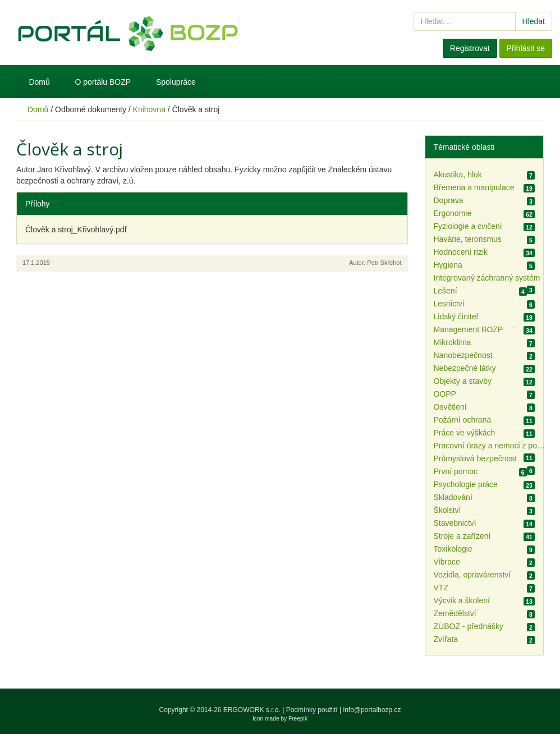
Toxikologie (453, 549)
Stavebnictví (455, 523)
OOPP (445, 394)
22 (529, 369)
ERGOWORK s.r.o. (253, 710)
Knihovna (149, 109)
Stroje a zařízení (462, 536)
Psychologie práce (466, 484)
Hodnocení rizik (461, 252)
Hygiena (448, 265)
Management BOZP (469, 329)
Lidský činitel (456, 316)
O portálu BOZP (103, 82)
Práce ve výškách (465, 433)
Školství (447, 510)
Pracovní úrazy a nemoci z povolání (490, 446)
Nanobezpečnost (463, 355)
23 (529, 485)
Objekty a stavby (463, 381)
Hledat (534, 21)
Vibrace (447, 562)
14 (529, 524)
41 (529, 537)
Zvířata (446, 639)
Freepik (298, 719)
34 (529, 253)
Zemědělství (455, 613)
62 (529, 214)
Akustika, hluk (458, 175)
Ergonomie (453, 213)
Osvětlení (450, 407)
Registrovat (470, 48)
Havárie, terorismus (468, 239)
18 (529, 318)
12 (529, 227)
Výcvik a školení (462, 600)
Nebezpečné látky (465, 368)
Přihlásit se (526, 48)
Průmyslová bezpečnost (476, 458)
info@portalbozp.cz (372, 710)
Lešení (446, 291)
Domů (39, 82)
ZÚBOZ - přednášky (469, 626)
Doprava (449, 200)
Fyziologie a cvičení (468, 226)
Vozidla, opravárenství (472, 575)
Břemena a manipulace (474, 187)
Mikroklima (453, 342)
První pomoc (456, 471)
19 (529, 189)
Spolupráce (176, 82)
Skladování (453, 497)
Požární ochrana (463, 420)
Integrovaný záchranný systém (487, 278)
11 (529, 421)
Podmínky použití (312, 710)
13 (529, 602)
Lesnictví (449, 304)
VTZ (441, 588)
